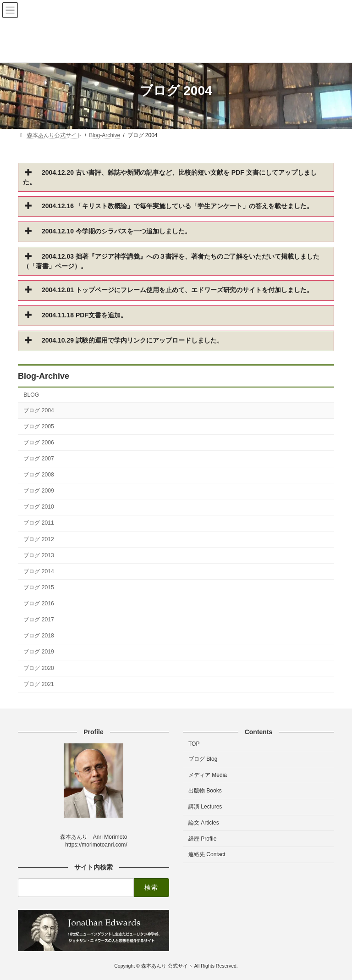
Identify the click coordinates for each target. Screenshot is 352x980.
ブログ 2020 (39, 668)
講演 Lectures (205, 807)
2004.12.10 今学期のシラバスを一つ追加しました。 (116, 231)
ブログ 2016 (39, 604)
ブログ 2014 (39, 571)
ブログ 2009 (39, 491)
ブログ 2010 (39, 507)
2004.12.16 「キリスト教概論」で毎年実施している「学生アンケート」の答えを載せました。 (177, 206)
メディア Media (208, 775)
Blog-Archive (44, 376)
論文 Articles (204, 823)
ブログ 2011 (39, 523)
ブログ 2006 (39, 443)
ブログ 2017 (39, 620)
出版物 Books (205, 791)
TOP (194, 744)
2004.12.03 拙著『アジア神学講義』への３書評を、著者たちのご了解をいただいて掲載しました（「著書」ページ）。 (171, 261)
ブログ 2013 (39, 555)
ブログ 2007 (39, 459)
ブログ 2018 (39, 636)
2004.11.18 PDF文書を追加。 (84, 315)
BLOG (31, 395)
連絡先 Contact (207, 855)
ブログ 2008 (39, 475)
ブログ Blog (203, 759)
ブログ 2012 (39, 539)
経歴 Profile (202, 839)
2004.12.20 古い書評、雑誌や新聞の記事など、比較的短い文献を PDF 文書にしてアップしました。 (170, 177)
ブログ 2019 (39, 652)
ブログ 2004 (39, 410)
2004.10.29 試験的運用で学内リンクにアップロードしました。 (132, 340)
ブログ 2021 (39, 684)
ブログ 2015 (39, 587)
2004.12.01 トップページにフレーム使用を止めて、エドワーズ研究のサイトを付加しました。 (177, 290)
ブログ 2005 (39, 426)
